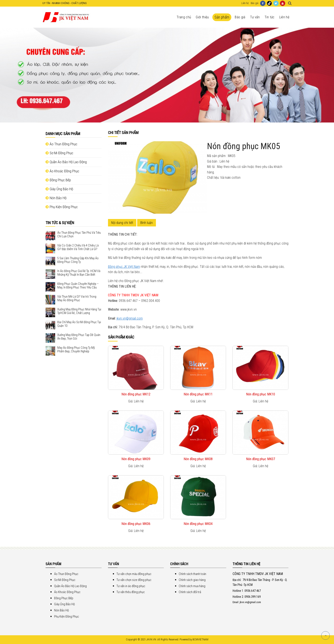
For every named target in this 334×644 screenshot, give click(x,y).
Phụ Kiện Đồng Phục (62, 207)
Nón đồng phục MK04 (198, 524)
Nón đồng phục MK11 (198, 394)
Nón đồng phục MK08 (198, 459)
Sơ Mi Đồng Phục (59, 153)
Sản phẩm (222, 17)
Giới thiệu (202, 17)
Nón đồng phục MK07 (261, 459)
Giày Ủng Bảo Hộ (59, 189)
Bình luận (147, 223)
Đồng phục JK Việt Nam (124, 267)
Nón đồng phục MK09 (136, 459)
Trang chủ (184, 17)
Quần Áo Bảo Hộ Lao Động (66, 162)
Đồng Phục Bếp (58, 180)
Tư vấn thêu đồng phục (131, 592)
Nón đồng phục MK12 (136, 394)
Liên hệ (245, 3)
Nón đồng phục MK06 (136, 524)
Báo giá (255, 3)
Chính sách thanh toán (192, 574)
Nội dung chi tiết (122, 223)
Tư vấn (255, 17)
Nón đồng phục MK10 (261, 394)
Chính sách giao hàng (192, 580)
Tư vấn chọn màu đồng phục (134, 574)
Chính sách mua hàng (192, 586)
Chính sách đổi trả (190, 592)
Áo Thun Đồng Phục (61, 144)
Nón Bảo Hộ (56, 198)
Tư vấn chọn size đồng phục (134, 580)
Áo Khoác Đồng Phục (62, 171)
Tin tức (270, 17)
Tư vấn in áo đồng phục (131, 586)
